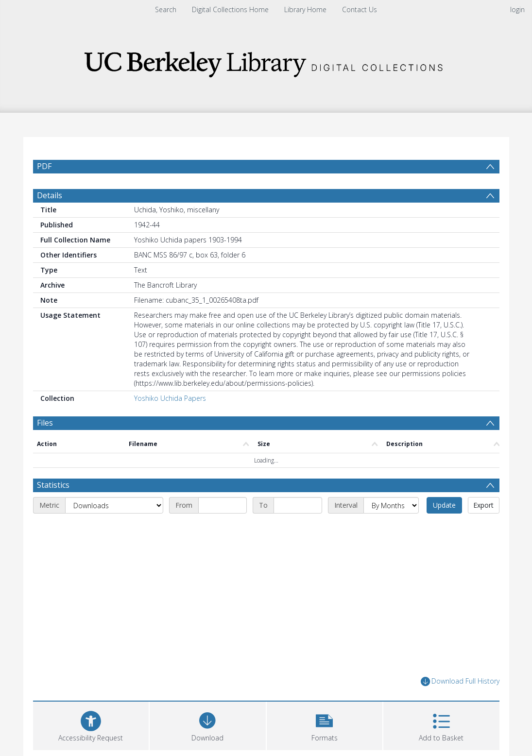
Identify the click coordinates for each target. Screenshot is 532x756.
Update (444, 505)
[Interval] (391, 505)
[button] (325, 725)
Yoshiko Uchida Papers (170, 398)
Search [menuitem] (166, 9)
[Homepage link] (266, 61)
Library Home (305, 9)
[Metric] (114, 505)
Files (45, 423)
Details (50, 195)
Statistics (53, 485)
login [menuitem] (517, 9)
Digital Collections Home (230, 9)
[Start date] (223, 505)
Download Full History (460, 681)
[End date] (298, 505)
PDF (44, 166)
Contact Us (360, 9)
